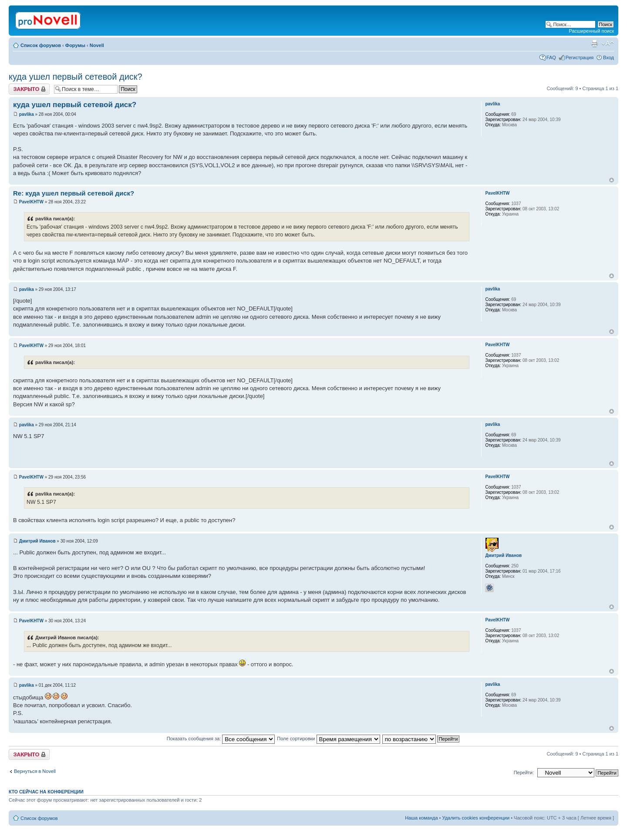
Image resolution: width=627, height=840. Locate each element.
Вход (608, 57)
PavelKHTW (31, 202)
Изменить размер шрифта (608, 44)
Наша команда (421, 818)
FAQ (551, 57)
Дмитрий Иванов (37, 541)
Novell (97, 45)
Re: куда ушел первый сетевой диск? (74, 193)
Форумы (75, 45)
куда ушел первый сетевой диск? (76, 77)
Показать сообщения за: (221, 739)
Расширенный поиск (591, 31)
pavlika (27, 114)
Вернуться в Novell (35, 771)
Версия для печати (594, 44)
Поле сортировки (328, 739)
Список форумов (41, 45)
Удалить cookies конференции (476, 818)
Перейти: (524, 773)
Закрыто (29, 89)
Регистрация (580, 57)
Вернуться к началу (612, 180)
